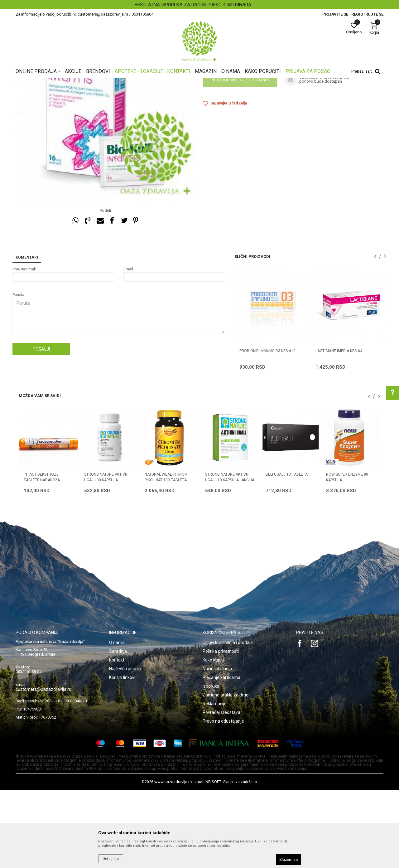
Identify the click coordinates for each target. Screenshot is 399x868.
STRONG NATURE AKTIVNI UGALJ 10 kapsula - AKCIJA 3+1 (230, 558)
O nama (117, 720)
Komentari (27, 335)
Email (128, 347)
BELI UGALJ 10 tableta (287, 552)
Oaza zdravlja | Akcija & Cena (41, 82)
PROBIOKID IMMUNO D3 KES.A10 (267, 429)
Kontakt (117, 738)
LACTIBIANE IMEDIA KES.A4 (339, 429)
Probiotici (160, 82)
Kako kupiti (213, 738)
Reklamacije (215, 782)
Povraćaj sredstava (221, 790)
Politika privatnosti (221, 729)
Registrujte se (367, 14)
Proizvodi (79, 82)
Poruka (18, 373)
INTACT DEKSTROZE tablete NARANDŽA (42, 555)
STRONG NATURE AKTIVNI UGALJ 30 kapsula (106, 555)
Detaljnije (111, 859)
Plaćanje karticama (221, 755)
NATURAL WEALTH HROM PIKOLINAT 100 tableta (166, 555)
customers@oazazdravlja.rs (43, 767)
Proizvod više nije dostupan (240, 158)
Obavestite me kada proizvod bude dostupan (251, 142)
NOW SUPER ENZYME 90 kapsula (347, 555)
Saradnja (118, 729)
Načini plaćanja (217, 747)
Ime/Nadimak (24, 347)
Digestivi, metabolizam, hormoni (119, 82)
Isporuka (211, 764)
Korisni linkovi (122, 755)
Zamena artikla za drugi (226, 773)
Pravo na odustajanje (223, 799)
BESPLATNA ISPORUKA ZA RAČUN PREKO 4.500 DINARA (199, 5)
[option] (199, 5)
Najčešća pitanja (125, 747)
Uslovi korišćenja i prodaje (228, 720)
